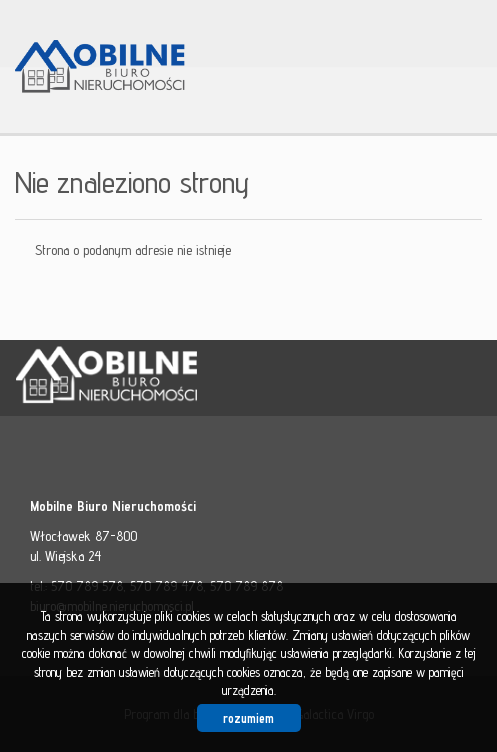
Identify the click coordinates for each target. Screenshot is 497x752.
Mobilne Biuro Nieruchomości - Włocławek (170, 379)
